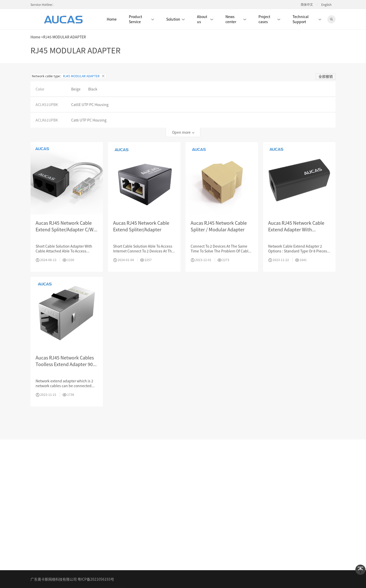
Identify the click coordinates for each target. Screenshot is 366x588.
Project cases (269, 19)
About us (205, 19)
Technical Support (307, 19)
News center (236, 19)
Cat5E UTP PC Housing (90, 104)
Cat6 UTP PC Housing (89, 120)
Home (112, 19)
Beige (76, 89)
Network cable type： (68, 76)
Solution (176, 19)
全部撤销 (326, 76)
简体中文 (307, 5)
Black (93, 89)
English (326, 5)
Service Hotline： (43, 4)
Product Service (141, 19)
